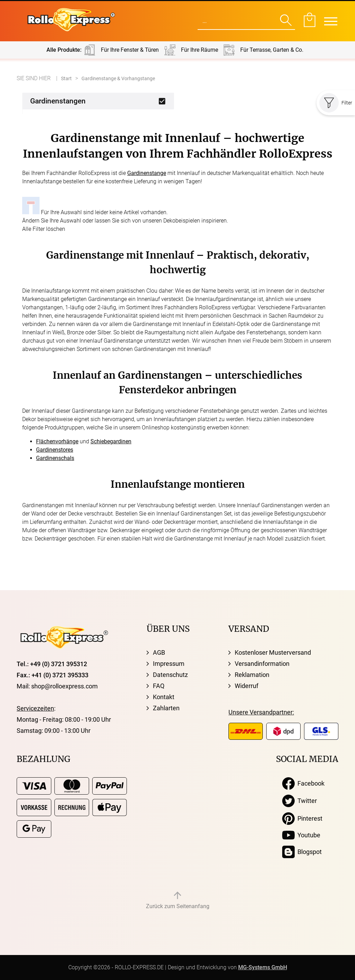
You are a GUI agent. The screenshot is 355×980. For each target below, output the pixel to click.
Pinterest (302, 819)
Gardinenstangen (58, 101)
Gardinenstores (55, 450)
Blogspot (302, 852)
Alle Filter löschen (44, 229)
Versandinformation (262, 664)
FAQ (159, 686)
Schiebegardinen (111, 441)
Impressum (169, 664)
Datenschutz (170, 675)
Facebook (303, 784)
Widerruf (246, 686)
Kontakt (164, 697)
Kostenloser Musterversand (273, 652)
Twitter (300, 801)
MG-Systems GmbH (263, 967)
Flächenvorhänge (57, 441)
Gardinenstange (147, 173)
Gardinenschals (55, 458)
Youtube (301, 835)
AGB (159, 652)
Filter (336, 103)
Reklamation (252, 675)
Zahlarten (166, 708)
